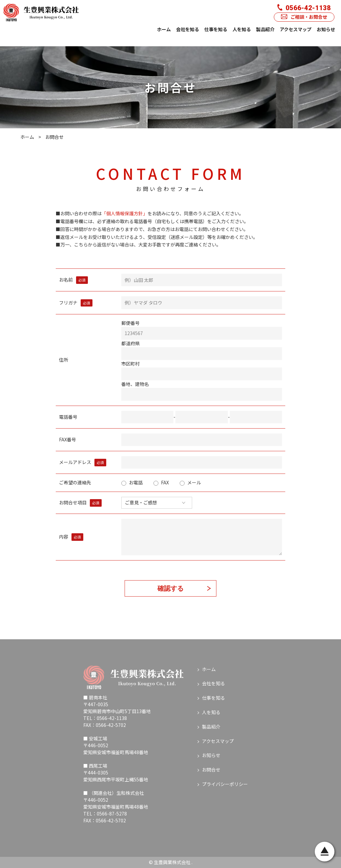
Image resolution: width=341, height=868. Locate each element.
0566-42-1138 (304, 8)
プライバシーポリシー (225, 784)
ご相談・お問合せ (304, 17)
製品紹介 (265, 29)
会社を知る (188, 29)
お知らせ (326, 29)
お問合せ (211, 770)
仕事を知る (216, 29)
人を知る (242, 29)
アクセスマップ (296, 29)
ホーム (164, 29)
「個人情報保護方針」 (125, 213)
